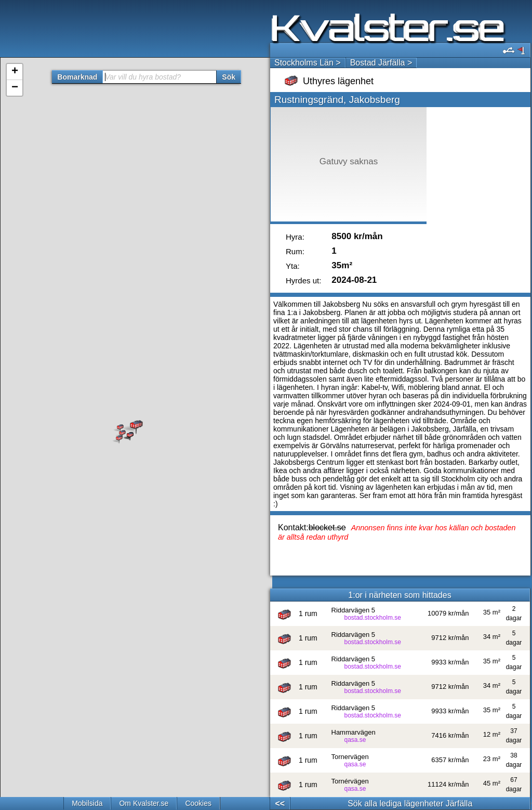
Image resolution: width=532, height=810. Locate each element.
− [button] (15, 88)
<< (280, 804)
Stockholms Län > (308, 63)
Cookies (198, 803)
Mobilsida (87, 803)
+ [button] (15, 72)
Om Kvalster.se (144, 803)
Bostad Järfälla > (381, 63)
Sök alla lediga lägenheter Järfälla (410, 804)
